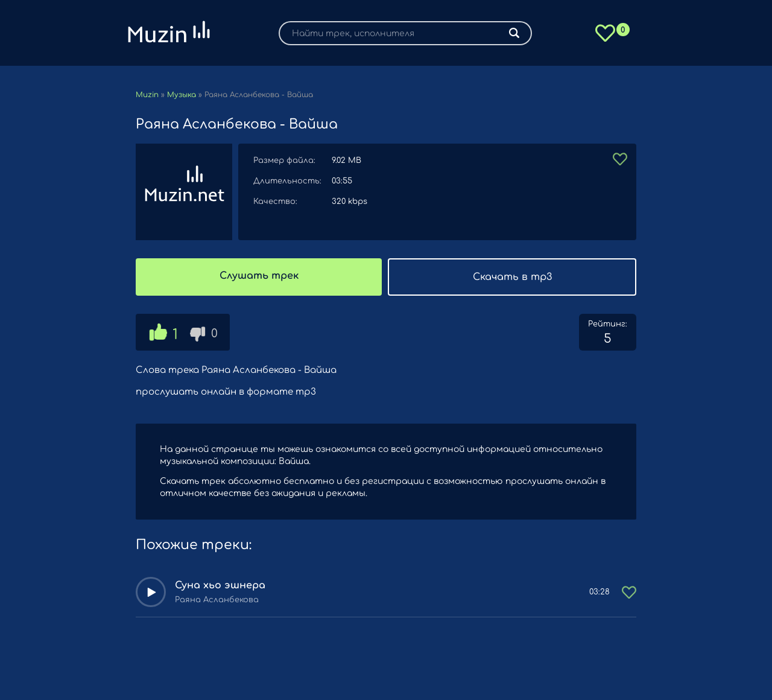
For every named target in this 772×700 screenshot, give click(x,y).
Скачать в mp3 (512, 277)
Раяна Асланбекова (217, 600)
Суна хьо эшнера (220, 585)
